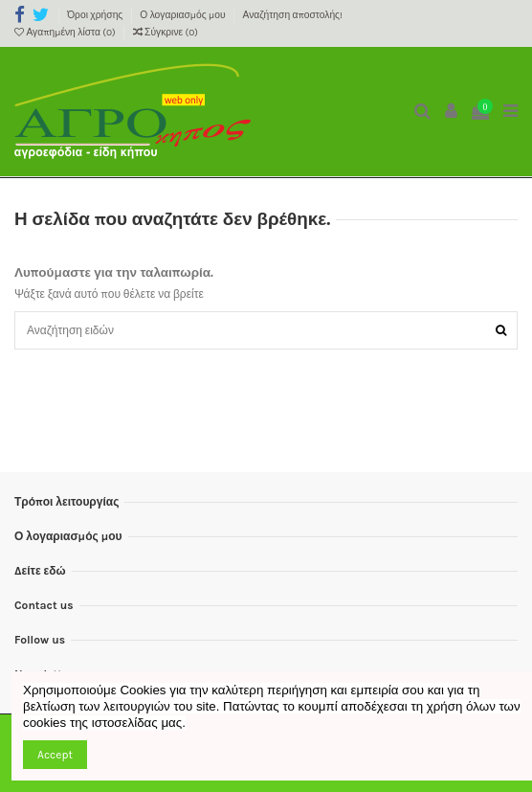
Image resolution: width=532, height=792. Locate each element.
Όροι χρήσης (96, 15)
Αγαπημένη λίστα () (66, 33)
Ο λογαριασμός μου (184, 15)
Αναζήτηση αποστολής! (293, 15)
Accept (55, 755)
